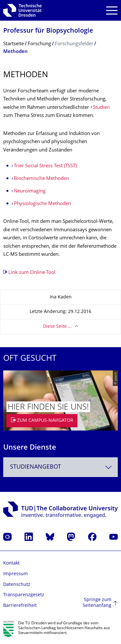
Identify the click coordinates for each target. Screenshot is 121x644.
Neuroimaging (30, 191)
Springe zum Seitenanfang (97, 603)
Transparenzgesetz (24, 595)
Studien (101, 108)
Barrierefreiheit (20, 606)
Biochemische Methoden (41, 179)
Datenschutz (17, 585)
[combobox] (60, 467)
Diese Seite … (57, 327)
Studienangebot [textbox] (35, 467)
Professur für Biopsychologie (48, 31)
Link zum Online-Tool (32, 273)
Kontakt (11, 563)
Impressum (15, 574)
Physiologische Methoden (42, 204)
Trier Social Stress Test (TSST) (45, 166)
